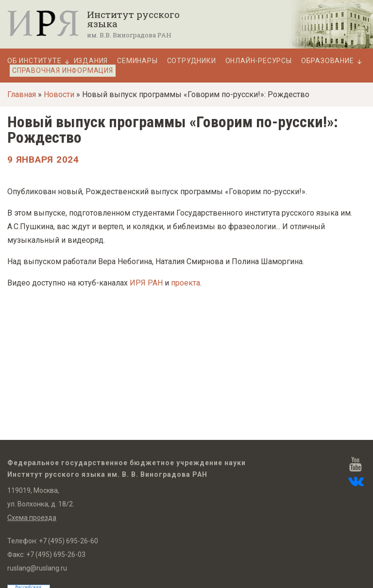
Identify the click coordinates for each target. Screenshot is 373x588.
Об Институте (34, 61)
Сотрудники (192, 61)
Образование (328, 61)
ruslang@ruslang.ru (37, 568)
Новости (59, 94)
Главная (22, 94)
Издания (91, 61)
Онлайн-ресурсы (259, 61)
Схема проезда (32, 518)
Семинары (137, 61)
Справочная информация (63, 70)
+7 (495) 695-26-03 (56, 554)
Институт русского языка (133, 19)
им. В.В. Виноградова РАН (129, 35)
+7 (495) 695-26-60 (68, 541)
